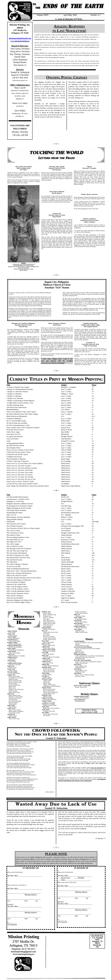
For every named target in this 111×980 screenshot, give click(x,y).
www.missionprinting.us (20, 41)
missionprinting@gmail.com (20, 38)
